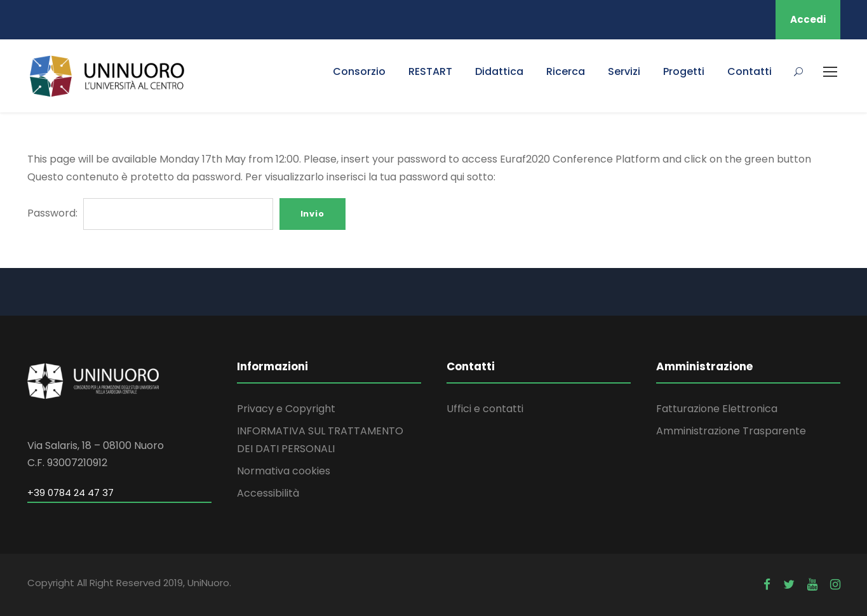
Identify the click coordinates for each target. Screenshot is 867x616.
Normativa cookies (284, 471)
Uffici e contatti (485, 409)
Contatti (749, 71)
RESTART (430, 71)
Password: (150, 213)
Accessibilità (268, 493)
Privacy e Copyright (286, 409)
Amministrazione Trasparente (731, 431)
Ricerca (566, 71)
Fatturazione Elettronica (717, 409)
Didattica (499, 71)
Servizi (624, 71)
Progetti (684, 71)
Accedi (808, 19)
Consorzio (359, 71)
